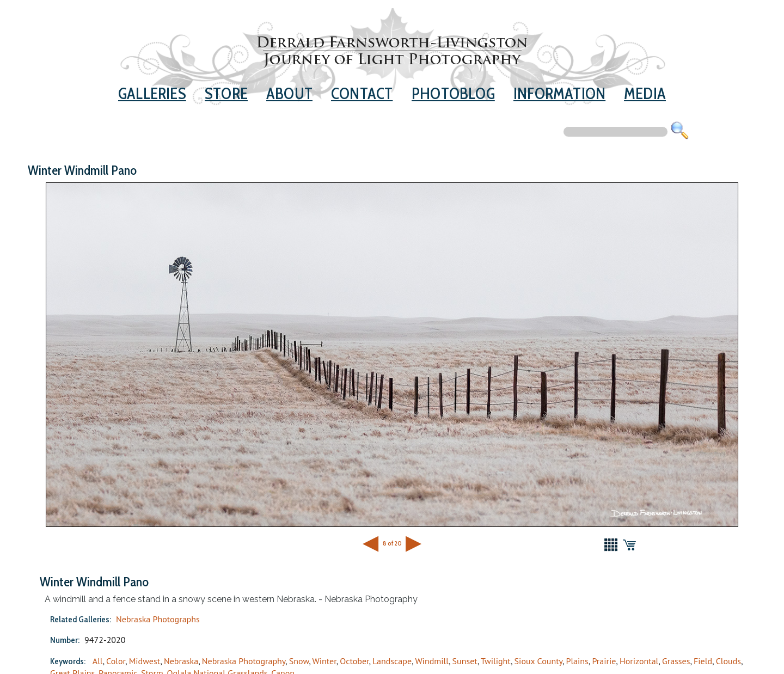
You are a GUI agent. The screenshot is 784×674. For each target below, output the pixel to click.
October (354, 661)
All (98, 661)
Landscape (392, 661)
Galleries (152, 93)
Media (645, 93)
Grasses (676, 661)
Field (703, 661)
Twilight (496, 661)
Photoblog (453, 93)
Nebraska (181, 661)
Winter (324, 661)
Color (116, 661)
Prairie (604, 661)
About (289, 93)
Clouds (728, 661)
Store (226, 93)
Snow (299, 661)
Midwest (145, 661)
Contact (362, 93)
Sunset (465, 661)
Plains (577, 661)
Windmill (432, 661)
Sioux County (538, 661)
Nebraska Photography (244, 661)
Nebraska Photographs (158, 619)
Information (559, 93)
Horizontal (639, 661)
